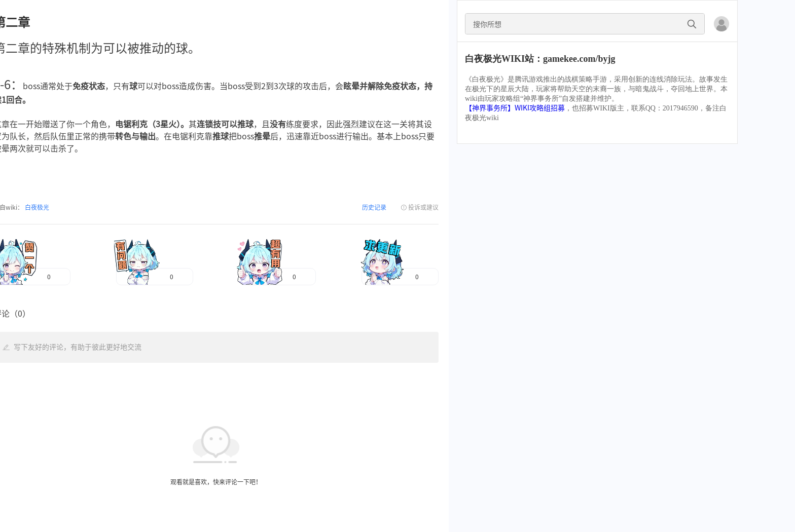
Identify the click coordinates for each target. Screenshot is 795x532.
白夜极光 (36, 207)
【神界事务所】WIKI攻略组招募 (515, 108)
